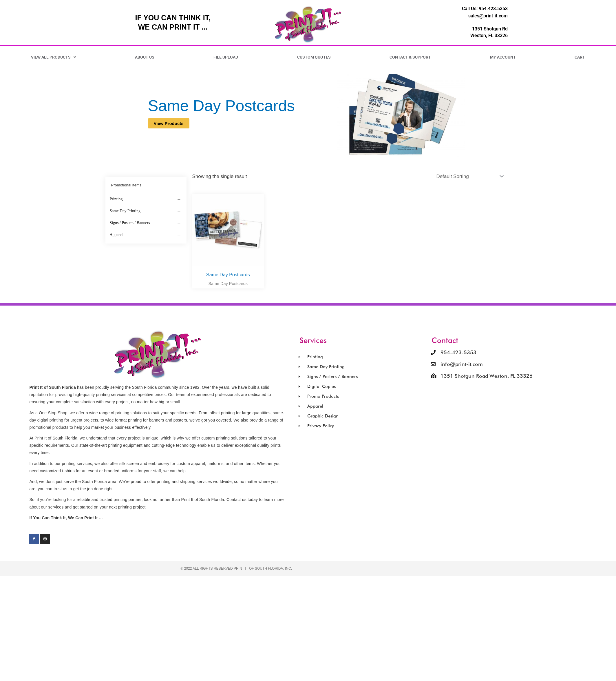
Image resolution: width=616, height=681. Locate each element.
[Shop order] (469, 176)
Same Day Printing (145, 211)
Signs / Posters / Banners (145, 223)
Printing (145, 199)
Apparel (145, 235)
